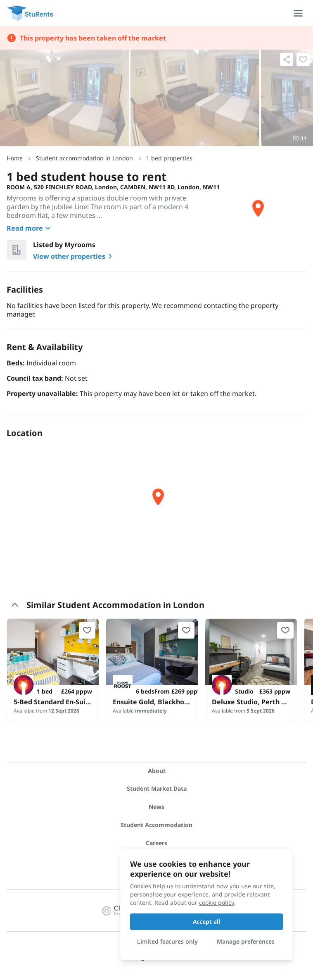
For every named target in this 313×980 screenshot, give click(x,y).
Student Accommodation (156, 825)
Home (15, 158)
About (157, 771)
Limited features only (167, 941)
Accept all (206, 922)
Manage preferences (246, 941)
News (156, 807)
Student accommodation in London (84, 158)
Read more (30, 228)
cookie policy (216, 903)
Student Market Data (157, 788)
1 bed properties (169, 158)
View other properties (74, 256)
